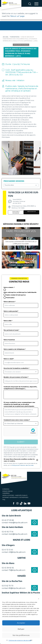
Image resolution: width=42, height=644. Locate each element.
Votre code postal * (11, 311)
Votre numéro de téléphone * (15, 349)
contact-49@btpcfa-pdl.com (14, 552)
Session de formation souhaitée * (16, 368)
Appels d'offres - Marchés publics (15, 495)
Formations (15, 37)
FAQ (4, 500)
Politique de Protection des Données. (23, 465)
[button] (39, 598)
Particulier (10, 298)
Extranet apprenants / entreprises (15, 497)
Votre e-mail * (9, 359)
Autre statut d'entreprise (16, 295)
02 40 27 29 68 (8, 520)
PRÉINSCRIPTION (31, 212)
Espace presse (8, 491)
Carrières (6, 493)
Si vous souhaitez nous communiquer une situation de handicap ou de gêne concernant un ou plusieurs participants (19, 404)
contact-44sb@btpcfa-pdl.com (15, 523)
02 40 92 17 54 (8, 532)
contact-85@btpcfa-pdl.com (14, 588)
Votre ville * (8, 321)
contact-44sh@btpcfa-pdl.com (15, 534)
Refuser (21, 629)
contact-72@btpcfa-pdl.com (14, 570)
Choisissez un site (21, 185)
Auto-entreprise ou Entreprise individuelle (20, 292)
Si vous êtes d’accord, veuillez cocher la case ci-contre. (19, 460)
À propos (6, 489)
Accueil (6, 37)
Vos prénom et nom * (11, 330)
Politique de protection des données (20, 640)
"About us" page (17, 16)
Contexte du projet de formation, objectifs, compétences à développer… (20, 388)
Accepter (21, 623)
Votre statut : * (9, 287)
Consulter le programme (16, 212)
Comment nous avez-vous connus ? (17, 420)
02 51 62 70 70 (8, 586)
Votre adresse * (10, 302)
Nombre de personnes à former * (16, 377)
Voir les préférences (21, 635)
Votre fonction (9, 340)
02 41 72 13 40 (7, 550)
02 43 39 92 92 (8, 568)
